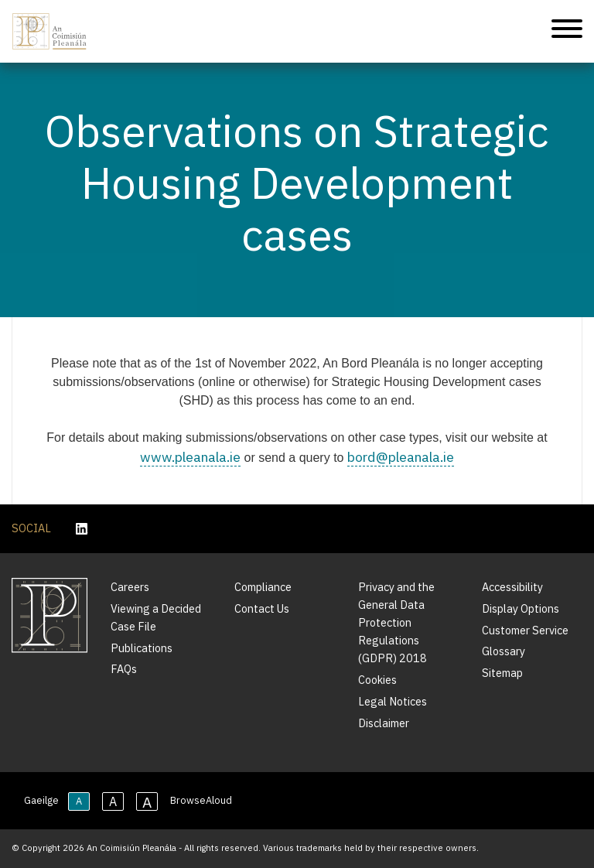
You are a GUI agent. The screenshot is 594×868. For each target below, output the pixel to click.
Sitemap (502, 673)
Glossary (504, 651)
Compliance (263, 587)
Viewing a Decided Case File (156, 617)
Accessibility (512, 587)
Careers (130, 587)
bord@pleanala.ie (401, 457)
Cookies (377, 680)
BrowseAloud (201, 800)
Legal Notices (393, 701)
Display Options (521, 608)
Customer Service (525, 630)
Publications (142, 648)
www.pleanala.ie (190, 457)
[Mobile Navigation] (567, 31)
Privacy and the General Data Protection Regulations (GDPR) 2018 (396, 622)
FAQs (124, 669)
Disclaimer (384, 723)
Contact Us (262, 608)
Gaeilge (41, 800)
